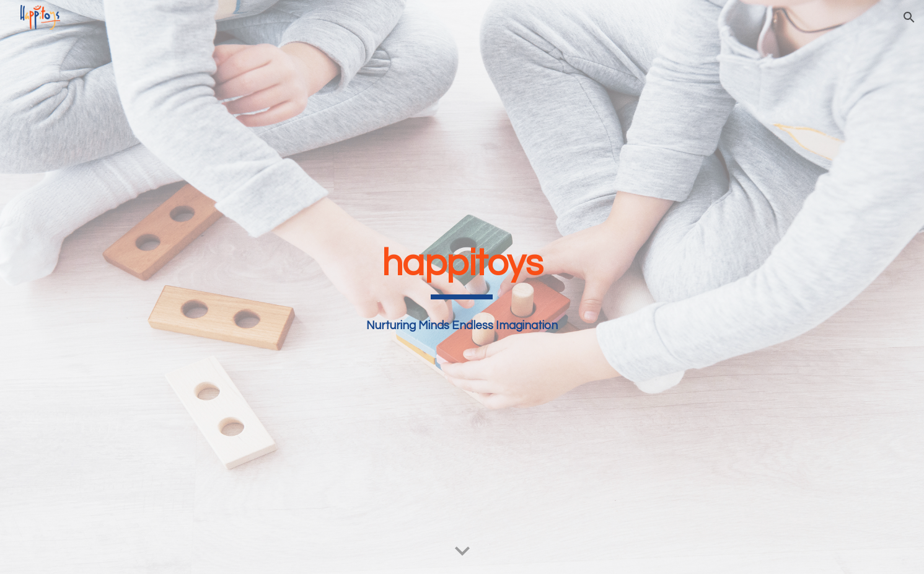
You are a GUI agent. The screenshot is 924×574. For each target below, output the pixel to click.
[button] (909, 17)
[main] (462, 269)
